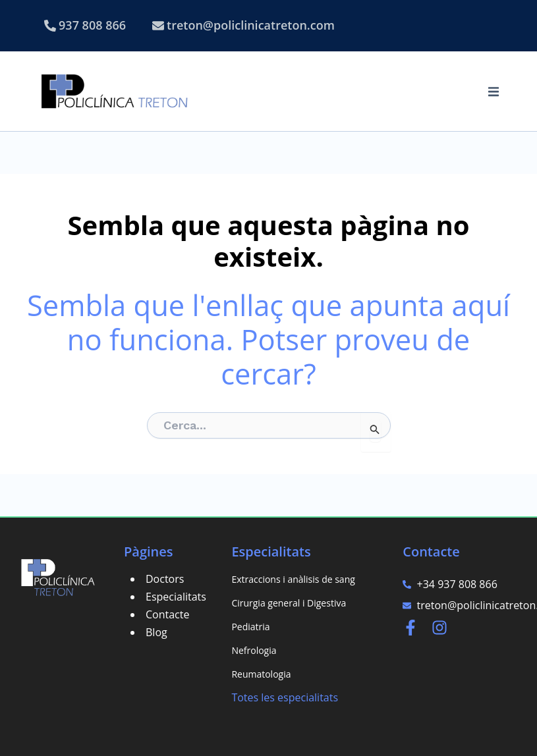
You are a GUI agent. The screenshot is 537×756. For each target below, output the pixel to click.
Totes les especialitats (285, 697)
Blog (156, 632)
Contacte (167, 614)
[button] (494, 92)
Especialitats (176, 597)
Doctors (165, 579)
